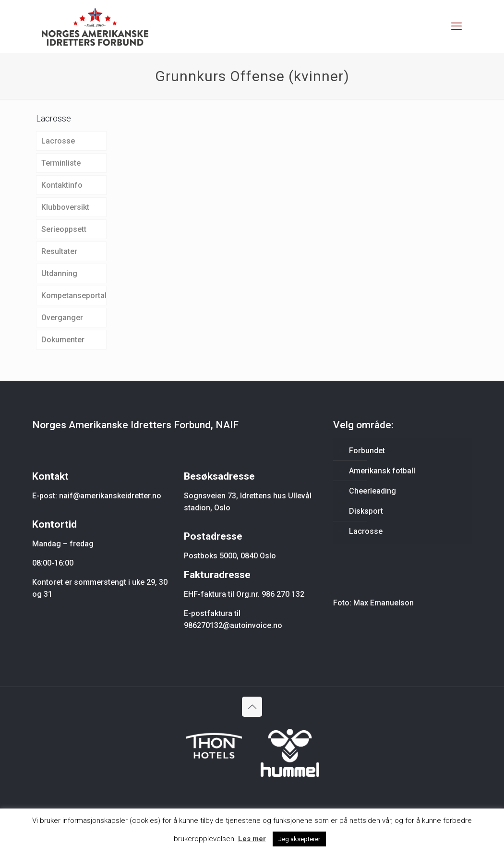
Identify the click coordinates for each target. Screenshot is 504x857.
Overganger (62, 318)
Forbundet (367, 451)
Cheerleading (372, 491)
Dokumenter (63, 340)
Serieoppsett (64, 229)
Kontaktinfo (62, 185)
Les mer (252, 839)
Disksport (366, 511)
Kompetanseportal (74, 296)
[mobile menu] (456, 26)
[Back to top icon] (252, 707)
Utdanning (59, 273)
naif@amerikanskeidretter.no (110, 496)
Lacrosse (58, 141)
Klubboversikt (65, 207)
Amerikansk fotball (382, 471)
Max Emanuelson (384, 603)
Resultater (59, 251)
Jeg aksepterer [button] (299, 839)
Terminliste (61, 163)
